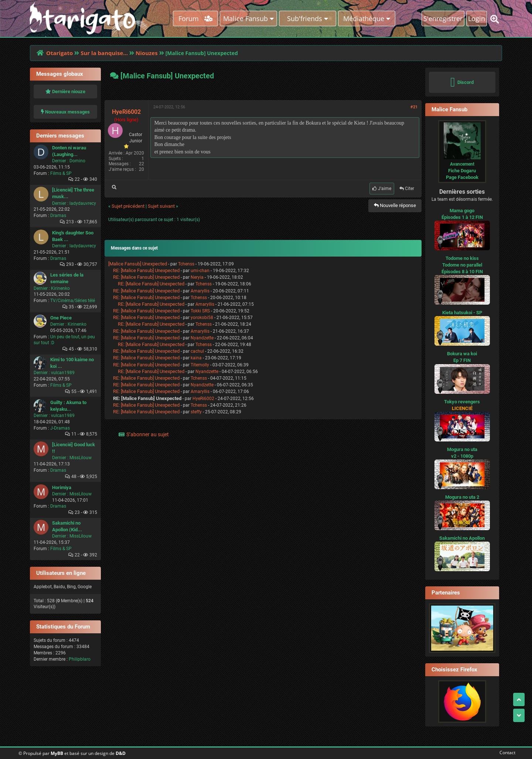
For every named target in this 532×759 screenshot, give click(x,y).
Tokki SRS (200, 311)
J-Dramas (60, 428)
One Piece (61, 318)
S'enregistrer (443, 18)
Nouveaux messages (65, 112)
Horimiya (62, 487)
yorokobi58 (202, 318)
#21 (414, 107)
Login (477, 18)
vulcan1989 (63, 373)
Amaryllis (200, 291)
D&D (121, 753)
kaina (196, 358)
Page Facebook (462, 177)
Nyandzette (202, 338)
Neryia (197, 277)
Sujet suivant (161, 206)
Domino (77, 161)
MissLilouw (81, 458)
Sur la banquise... (104, 53)
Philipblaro (80, 659)
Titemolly (200, 365)
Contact (506, 753)
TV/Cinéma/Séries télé (73, 301)
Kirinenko (60, 288)
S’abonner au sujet (148, 434)
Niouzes (147, 53)
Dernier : (60, 161)
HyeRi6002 (126, 112)
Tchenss (186, 264)
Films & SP (61, 173)
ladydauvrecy (83, 203)
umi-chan (200, 271)
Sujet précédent (128, 206)
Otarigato (59, 53)
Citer (407, 189)
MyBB (57, 753)
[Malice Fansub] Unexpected (138, 264)
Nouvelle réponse (395, 205)
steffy (196, 412)
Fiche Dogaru (462, 171)
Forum (196, 18)
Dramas (58, 216)
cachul (197, 351)
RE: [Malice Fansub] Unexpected (146, 270)
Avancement (462, 164)
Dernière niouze (65, 92)
